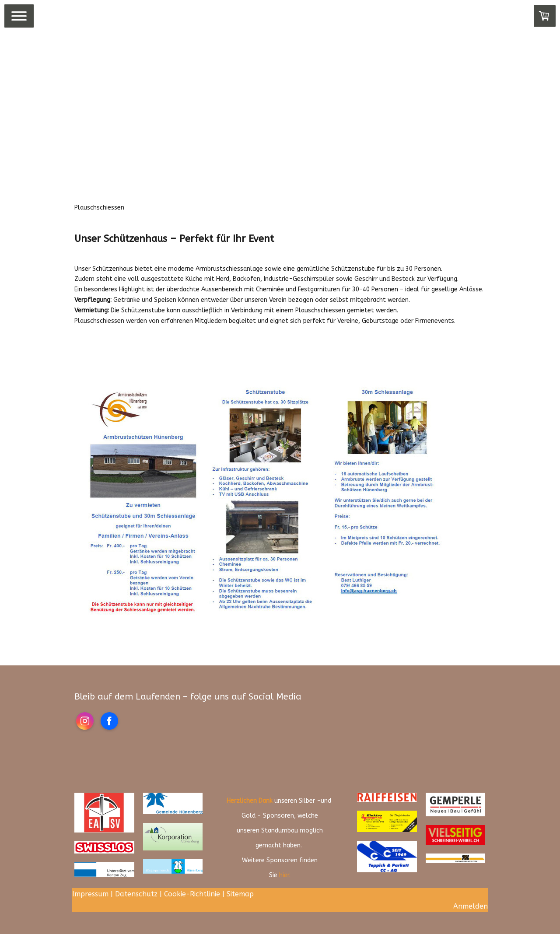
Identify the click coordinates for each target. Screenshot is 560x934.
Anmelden (471, 906)
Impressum (90, 894)
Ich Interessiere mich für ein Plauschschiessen (173, 349)
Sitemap (240, 894)
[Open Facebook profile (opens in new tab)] (109, 721)
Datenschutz (136, 894)
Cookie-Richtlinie (192, 894)
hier (284, 875)
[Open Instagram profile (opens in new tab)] (85, 721)
